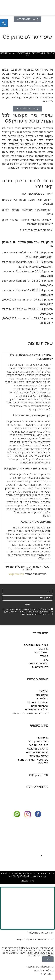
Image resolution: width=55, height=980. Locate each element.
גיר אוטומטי (42, 695)
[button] (27, 16)
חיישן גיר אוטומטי (39, 745)
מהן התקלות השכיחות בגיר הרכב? (32, 416)
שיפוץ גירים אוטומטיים (36, 645)
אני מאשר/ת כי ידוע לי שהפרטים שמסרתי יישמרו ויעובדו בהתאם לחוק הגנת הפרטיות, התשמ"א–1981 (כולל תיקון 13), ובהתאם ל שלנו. (28, 612)
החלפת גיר (42, 698)
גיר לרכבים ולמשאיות (37, 709)
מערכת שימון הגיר (38, 741)
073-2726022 (37, 787)
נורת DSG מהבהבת (38, 749)
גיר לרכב (44, 691)
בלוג (46, 660)
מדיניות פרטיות (40, 667)
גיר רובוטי (43, 649)
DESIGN (27, 881)
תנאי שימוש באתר (38, 663)
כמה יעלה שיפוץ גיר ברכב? (36, 522)
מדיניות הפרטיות (33, 614)
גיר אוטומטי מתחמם (37, 752)
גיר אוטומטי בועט (39, 756)
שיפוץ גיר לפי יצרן (38, 53)
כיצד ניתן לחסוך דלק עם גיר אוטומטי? (33, 761)
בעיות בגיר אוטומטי (38, 702)
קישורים (44, 656)
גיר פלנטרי (43, 738)
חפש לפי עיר (41, 652)
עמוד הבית (51, 53)
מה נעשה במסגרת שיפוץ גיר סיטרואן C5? (28, 469)
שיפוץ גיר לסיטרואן (23, 53)
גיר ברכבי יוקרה (40, 706)
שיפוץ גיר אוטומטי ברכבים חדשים (30, 713)
